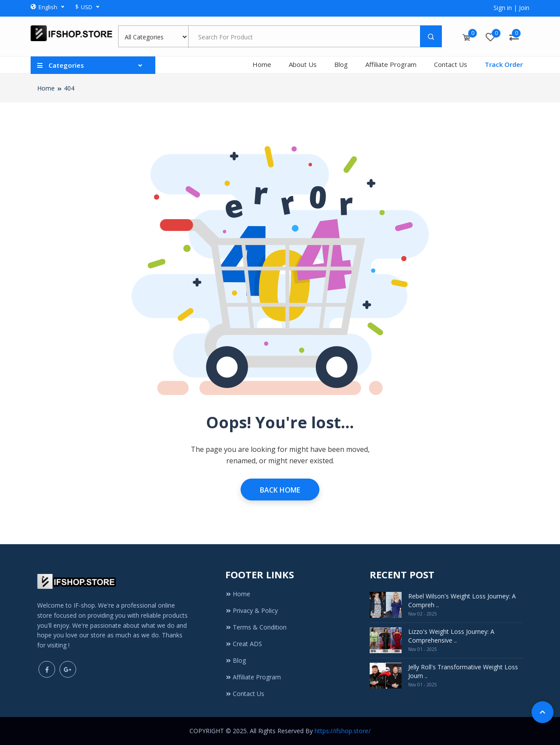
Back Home (280, 490)
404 (69, 88)
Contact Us (451, 64)
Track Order (504, 64)
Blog (341, 64)
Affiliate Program (391, 64)
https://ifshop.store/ (343, 731)
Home (262, 64)
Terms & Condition (256, 627)
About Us (303, 64)
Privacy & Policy (252, 610)
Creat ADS (244, 644)
